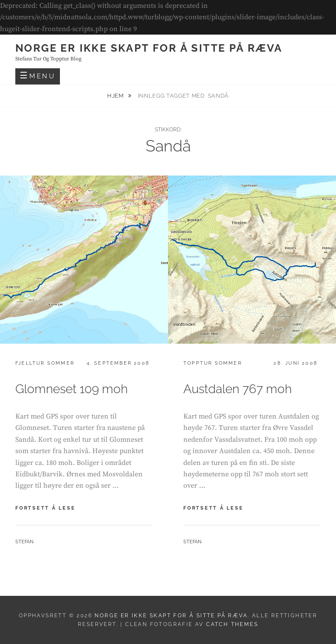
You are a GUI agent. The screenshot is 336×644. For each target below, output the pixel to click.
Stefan (24, 542)
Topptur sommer (213, 363)
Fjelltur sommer (45, 363)
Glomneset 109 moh (72, 389)
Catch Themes (232, 624)
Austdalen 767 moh (238, 389)
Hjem (116, 96)
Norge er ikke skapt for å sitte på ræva (149, 48)
